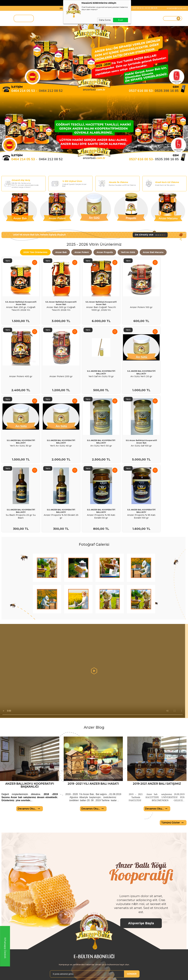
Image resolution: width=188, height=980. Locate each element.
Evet (121, 20)
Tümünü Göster (173, 789)
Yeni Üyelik (124, 973)
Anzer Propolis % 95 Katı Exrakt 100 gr (19, 488)
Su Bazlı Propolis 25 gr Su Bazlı (94, 427)
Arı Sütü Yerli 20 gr (94, 365)
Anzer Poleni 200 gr (19, 365)
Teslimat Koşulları (49, 973)
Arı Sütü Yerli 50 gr (19, 426)
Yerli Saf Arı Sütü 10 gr (57, 365)
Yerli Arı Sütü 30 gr (131, 365)
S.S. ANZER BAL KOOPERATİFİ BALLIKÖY (57, 361)
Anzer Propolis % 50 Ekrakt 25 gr (131, 427)
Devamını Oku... (30, 775)
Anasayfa (84, 973)
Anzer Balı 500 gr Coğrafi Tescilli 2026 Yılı (57, 305)
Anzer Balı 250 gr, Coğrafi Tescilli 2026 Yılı (19, 305)
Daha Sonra (105, 20)
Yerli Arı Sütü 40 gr (169, 365)
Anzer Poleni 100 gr (131, 304)
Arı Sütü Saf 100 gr (57, 426)
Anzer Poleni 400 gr (169, 304)
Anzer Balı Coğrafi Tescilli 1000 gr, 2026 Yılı (94, 305)
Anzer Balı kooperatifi (12, 973)
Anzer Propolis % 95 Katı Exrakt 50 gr (169, 427)
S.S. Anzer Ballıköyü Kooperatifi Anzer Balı (19, 300)
